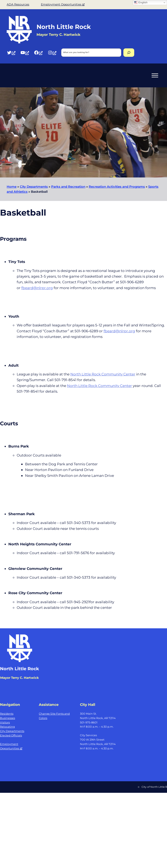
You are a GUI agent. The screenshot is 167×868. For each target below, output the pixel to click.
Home (12, 187)
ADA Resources (18, 4)
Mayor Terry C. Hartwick (20, 678)
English (141, 3)
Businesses (8, 718)
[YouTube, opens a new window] (25, 52)
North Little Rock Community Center (103, 374)
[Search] (129, 53)
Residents (7, 714)
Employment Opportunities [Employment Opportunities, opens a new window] (63, 4)
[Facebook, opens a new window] (38, 52)
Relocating (7, 727)
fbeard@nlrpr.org (37, 288)
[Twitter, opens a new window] (11, 52)
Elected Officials (11, 735)
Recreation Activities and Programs (117, 187)
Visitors (5, 722)
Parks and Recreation (68, 187)
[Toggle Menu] (155, 75)
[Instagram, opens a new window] (52, 52)
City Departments (34, 187)
